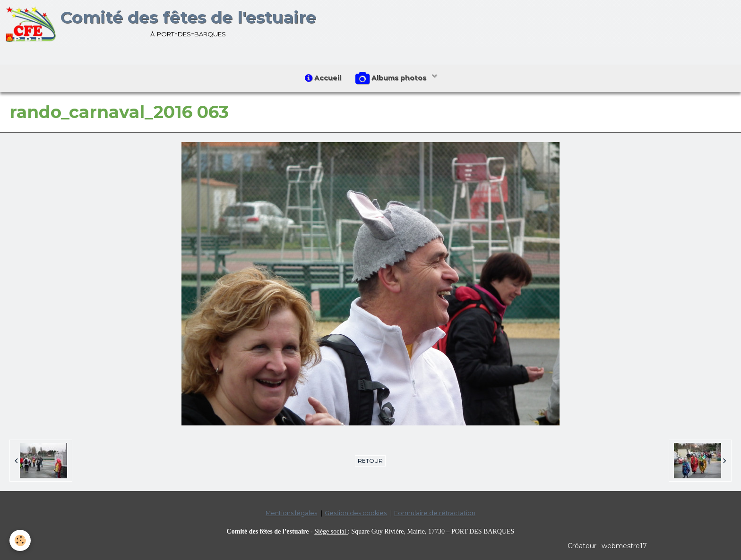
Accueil (323, 78)
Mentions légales (291, 513)
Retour (370, 461)
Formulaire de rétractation (435, 513)
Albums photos (392, 78)
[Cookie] (20, 540)
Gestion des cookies (356, 513)
